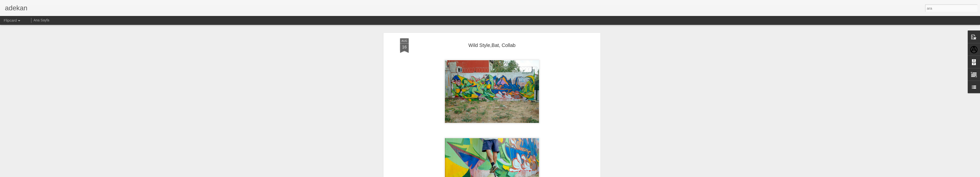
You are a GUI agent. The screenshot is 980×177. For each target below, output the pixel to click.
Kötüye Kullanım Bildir (533, 174)
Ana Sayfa (42, 20)
